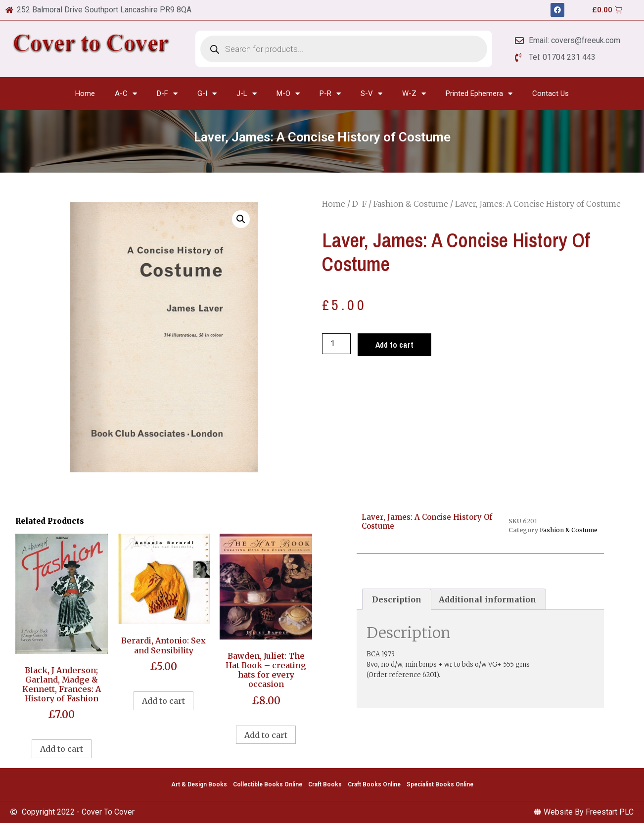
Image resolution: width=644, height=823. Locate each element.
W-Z (414, 94)
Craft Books (325, 784)
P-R (330, 94)
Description (397, 599)
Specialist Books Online (440, 784)
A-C (126, 94)
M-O (288, 94)
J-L (247, 94)
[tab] (397, 599)
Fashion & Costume (411, 204)
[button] (241, 219)
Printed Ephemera (479, 94)
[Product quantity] (336, 344)
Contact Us (551, 93)
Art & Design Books (199, 784)
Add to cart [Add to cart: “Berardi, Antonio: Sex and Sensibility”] (163, 701)
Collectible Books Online (268, 784)
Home (85, 93)
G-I (207, 94)
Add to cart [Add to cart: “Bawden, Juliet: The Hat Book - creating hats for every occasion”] (266, 735)
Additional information (487, 599)
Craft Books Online (374, 784)
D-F (167, 94)
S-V (371, 94)
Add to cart (394, 345)
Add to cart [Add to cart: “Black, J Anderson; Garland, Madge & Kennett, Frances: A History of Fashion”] (62, 749)
